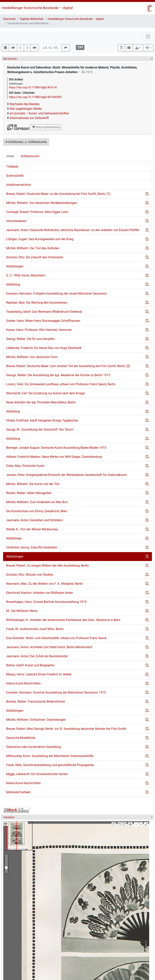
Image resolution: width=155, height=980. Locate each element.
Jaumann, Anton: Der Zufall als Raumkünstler (37, 656)
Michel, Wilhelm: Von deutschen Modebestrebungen (42, 203)
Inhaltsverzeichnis (19, 185)
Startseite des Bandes (25, 104)
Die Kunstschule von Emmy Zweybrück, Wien (37, 511)
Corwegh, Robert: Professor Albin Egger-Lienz (37, 212)
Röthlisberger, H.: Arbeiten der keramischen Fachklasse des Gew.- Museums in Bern (63, 620)
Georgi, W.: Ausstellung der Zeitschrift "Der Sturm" (40, 430)
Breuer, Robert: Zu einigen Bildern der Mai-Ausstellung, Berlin (47, 566)
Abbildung (13, 284)
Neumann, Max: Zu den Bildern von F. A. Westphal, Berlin (45, 584)
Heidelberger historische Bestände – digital (37, 8)
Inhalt (10, 156)
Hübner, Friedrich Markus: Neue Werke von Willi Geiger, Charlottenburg (54, 457)
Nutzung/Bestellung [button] (46, 127)
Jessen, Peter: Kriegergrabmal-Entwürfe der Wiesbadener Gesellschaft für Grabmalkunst (66, 475)
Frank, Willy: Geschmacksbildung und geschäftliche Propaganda (50, 765)
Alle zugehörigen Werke (26, 109)
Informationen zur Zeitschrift (29, 118)
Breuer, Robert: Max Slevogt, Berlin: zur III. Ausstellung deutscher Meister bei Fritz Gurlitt (66, 729)
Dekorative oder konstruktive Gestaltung (34, 747)
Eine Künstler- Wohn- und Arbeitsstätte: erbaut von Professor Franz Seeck (56, 638)
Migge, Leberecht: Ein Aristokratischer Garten (37, 774)
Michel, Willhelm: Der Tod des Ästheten (33, 248)
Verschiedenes (16, 221)
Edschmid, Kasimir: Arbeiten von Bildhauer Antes (39, 593)
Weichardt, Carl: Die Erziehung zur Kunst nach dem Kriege (45, 393)
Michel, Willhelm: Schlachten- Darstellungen (36, 720)
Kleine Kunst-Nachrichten (23, 683)
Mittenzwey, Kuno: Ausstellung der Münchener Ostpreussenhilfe (50, 756)
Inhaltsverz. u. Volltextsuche (26, 142)
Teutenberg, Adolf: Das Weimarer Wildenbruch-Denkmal (44, 312)
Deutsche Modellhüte (21, 738)
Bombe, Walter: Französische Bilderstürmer (36, 702)
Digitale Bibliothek (32, 19)
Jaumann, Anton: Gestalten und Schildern (34, 520)
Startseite (9, 19)
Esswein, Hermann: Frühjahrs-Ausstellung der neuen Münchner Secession (57, 294)
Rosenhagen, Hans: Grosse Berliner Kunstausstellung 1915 (46, 602)
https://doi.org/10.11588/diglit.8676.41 (33, 87)
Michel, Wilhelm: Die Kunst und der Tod (33, 484)
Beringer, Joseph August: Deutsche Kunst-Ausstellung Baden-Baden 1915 (56, 448)
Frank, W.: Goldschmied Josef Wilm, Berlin (35, 629)
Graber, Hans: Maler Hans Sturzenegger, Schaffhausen (43, 321)
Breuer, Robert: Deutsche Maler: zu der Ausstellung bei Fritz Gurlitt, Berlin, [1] (58, 194)
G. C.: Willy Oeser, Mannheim (26, 275)
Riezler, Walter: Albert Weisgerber (29, 493)
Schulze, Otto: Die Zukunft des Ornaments (35, 257)
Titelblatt (12, 167)
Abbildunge (14, 538)
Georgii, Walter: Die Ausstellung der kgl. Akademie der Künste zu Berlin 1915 (58, 375)
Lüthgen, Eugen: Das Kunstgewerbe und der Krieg (40, 239)
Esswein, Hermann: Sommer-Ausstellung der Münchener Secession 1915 (56, 692)
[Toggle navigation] (148, 36)
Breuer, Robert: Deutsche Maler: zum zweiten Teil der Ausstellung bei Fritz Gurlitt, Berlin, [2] (68, 366)
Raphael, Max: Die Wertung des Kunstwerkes (37, 303)
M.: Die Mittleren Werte (22, 611)
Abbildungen (15, 266)
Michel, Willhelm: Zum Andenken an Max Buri (37, 502)
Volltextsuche (30, 156)
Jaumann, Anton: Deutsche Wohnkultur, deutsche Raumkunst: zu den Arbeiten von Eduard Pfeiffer (73, 230)
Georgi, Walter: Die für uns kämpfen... (32, 339)
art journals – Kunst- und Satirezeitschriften (39, 113)
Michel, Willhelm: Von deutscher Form (32, 357)
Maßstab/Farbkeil (18, 792)
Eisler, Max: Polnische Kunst (25, 466)
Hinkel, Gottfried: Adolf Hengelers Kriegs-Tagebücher (42, 420)
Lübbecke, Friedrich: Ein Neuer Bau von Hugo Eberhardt (44, 348)
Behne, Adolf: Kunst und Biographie (30, 665)
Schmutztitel (15, 176)
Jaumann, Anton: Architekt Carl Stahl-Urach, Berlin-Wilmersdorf (49, 647)
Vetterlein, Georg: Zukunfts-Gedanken (32, 547)
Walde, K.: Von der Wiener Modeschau (32, 529)
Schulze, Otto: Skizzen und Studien (30, 575)
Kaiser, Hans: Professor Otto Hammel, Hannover (39, 330)
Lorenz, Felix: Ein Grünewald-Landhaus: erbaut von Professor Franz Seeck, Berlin (61, 384)
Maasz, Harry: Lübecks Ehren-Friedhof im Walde (39, 674)
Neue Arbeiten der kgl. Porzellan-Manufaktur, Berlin (41, 402)
